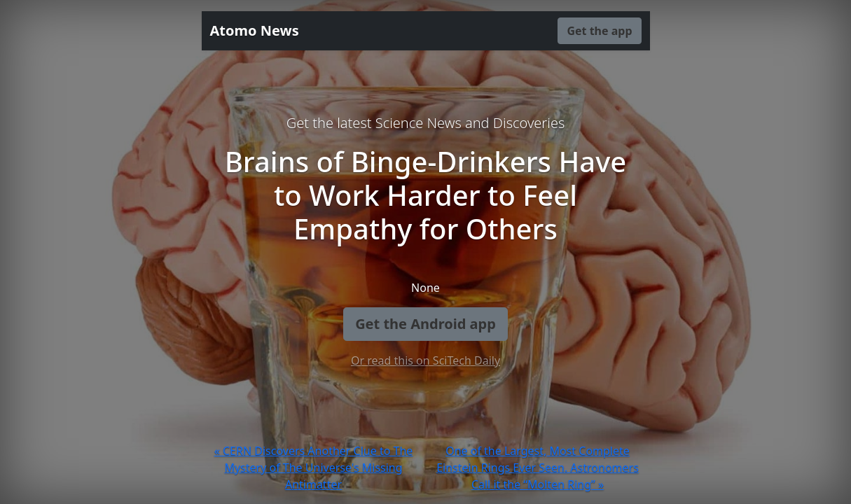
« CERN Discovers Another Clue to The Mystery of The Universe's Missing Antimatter (314, 468)
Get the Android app (425, 324)
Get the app (599, 31)
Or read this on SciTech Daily (425, 360)
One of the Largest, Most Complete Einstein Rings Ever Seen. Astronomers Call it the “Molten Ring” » (538, 468)
